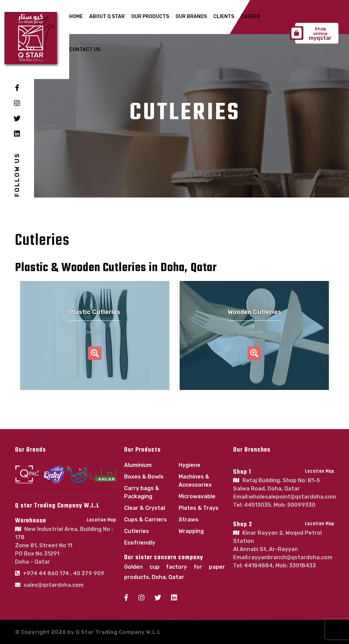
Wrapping (191, 531)
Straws (188, 520)
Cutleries (136, 531)
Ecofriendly (140, 543)
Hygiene (189, 465)
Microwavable (197, 496)
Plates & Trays (199, 508)
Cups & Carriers (145, 520)
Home (76, 17)
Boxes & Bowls (144, 477)
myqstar (313, 34)
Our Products (150, 17)
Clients (224, 17)
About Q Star (107, 17)
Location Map (101, 520)
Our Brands (191, 17)
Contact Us (85, 50)
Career (251, 17)
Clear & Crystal (145, 508)
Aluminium (138, 465)
